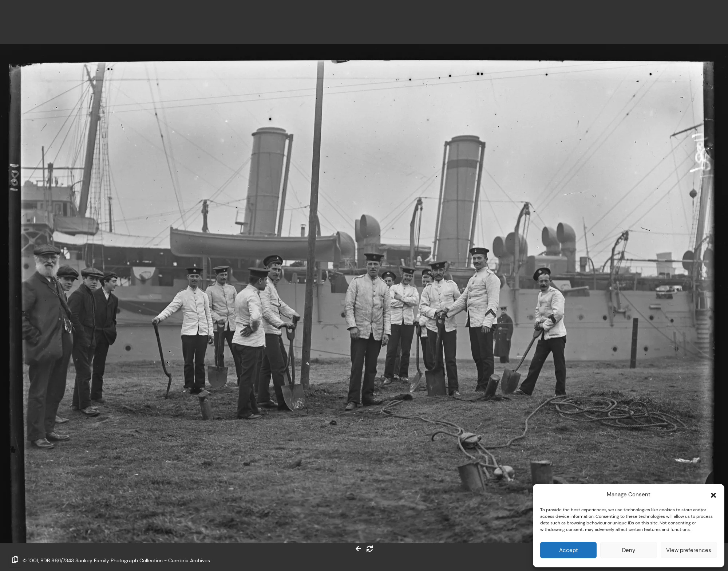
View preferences (689, 550)
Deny (629, 550)
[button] (713, 495)
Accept (569, 550)
